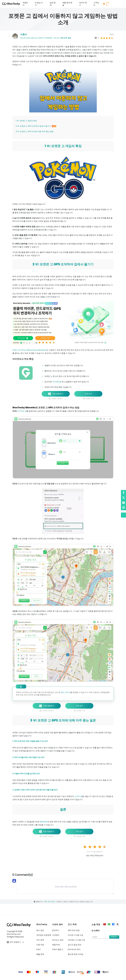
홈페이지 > (40, 902)
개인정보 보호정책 (44, 935)
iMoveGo (44, 822)
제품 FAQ (56, 945)
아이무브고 (22, 411)
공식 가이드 (66, 692)
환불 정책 (40, 954)
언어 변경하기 (15, 942)
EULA (38, 949)
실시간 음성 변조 (75, 945)
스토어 (106, 4)
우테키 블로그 (58, 949)
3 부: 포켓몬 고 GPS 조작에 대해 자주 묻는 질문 (35, 132)
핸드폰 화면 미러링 (75, 954)
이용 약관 (40, 945)
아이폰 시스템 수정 (75, 935)
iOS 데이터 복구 (74, 949)
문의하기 (56, 930)
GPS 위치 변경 (66, 38)
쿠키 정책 (40, 940)
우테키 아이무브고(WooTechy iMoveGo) (30, 350)
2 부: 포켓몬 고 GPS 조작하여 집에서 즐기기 (36, 126)
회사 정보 (40, 930)
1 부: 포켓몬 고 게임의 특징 (26, 121)
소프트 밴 (78, 796)
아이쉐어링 (57, 382)
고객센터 (96, 4)
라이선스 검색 (58, 940)
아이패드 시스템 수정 (76, 940)
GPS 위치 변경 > (50, 902)
